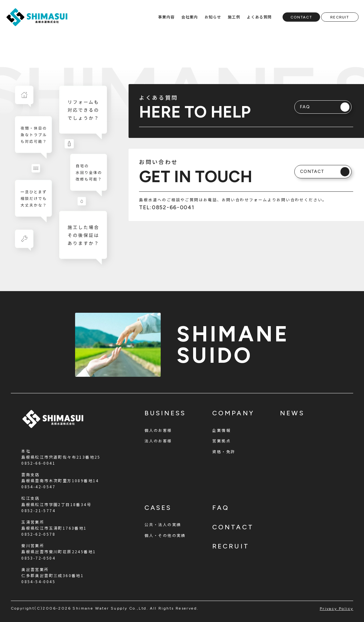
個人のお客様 (158, 430)
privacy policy (337, 609)
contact (233, 527)
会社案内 (190, 17)
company (233, 413)
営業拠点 (221, 441)
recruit (231, 546)
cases (158, 508)
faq (221, 508)
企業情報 (221, 430)
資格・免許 (224, 451)
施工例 (234, 17)
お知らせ (213, 17)
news (292, 413)
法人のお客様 (158, 441)
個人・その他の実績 (165, 535)
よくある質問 (259, 17)
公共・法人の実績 (163, 524)
